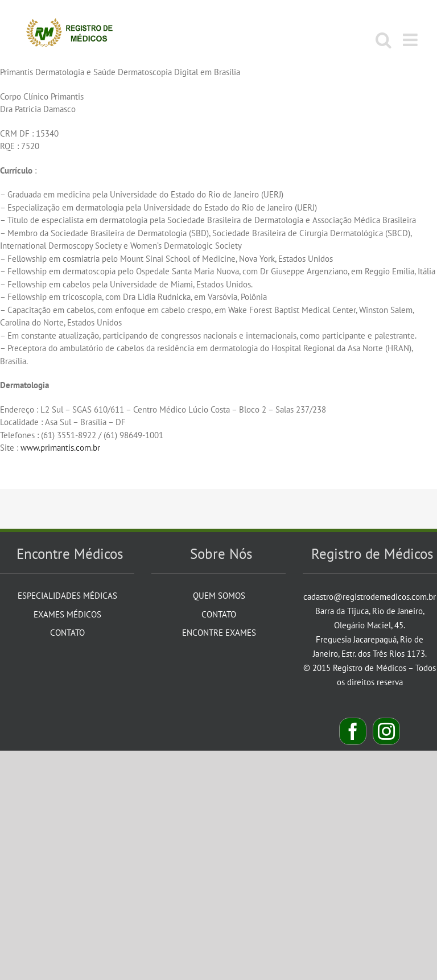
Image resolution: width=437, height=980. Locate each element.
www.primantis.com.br (60, 448)
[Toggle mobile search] (384, 40)
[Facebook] (353, 731)
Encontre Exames (219, 633)
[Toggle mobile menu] (411, 40)
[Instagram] (386, 731)
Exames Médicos (67, 614)
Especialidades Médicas (67, 596)
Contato (67, 633)
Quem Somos (219, 596)
